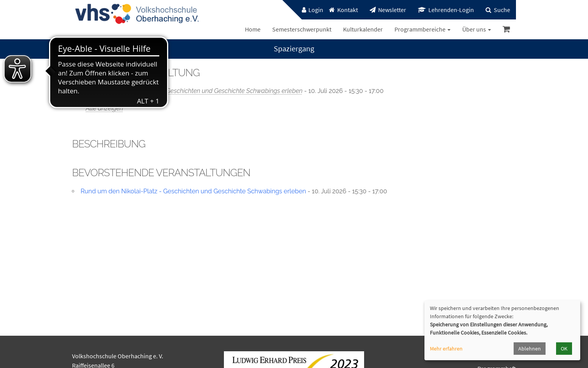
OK (564, 349)
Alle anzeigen (104, 108)
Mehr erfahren (446, 349)
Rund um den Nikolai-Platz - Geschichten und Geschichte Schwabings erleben (194, 91)
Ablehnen (530, 349)
